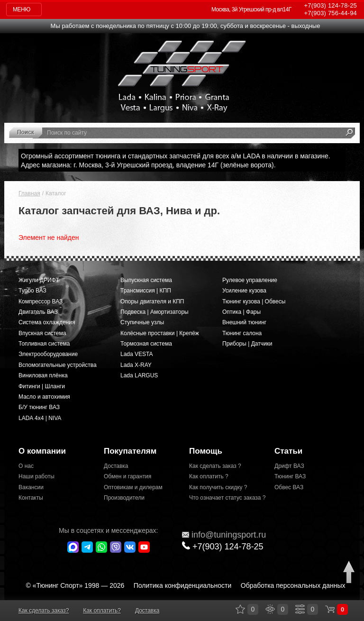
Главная (29, 193)
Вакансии (31, 487)
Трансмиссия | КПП (146, 291)
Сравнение (300, 609)
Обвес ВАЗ (289, 487)
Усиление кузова (244, 291)
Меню (22, 9)
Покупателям (130, 451)
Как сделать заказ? (44, 611)
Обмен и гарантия (127, 476)
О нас (26, 466)
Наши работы (36, 476)
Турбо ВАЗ (32, 291)
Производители (124, 498)
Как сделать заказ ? (215, 466)
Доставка (116, 466)
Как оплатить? (102, 611)
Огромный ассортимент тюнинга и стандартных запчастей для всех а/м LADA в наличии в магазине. (176, 156)
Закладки (240, 609)
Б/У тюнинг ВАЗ (39, 407)
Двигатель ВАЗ (38, 312)
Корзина (330, 609)
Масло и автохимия (44, 397)
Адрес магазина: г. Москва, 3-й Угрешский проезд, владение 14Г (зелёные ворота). (148, 165)
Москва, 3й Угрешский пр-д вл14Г (251, 9)
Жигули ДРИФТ (39, 280)
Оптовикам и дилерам (133, 487)
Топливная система (44, 344)
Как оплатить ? (209, 476)
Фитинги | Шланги (42, 386)
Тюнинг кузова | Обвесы (254, 301)
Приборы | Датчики (247, 344)
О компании (42, 451)
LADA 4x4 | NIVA (40, 418)
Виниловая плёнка (43, 375)
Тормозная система (146, 344)
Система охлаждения (47, 322)
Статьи (288, 451)
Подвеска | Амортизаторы (155, 312)
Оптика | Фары (241, 312)
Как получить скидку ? (218, 487)
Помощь (206, 451)
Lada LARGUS (139, 375)
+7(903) (223, 546)
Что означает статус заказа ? (225, 498)
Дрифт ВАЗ (289, 466)
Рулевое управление (250, 280)
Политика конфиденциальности (183, 585)
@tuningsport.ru (224, 535)
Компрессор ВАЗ (41, 301)
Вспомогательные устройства (58, 365)
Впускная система (42, 333)
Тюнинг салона (242, 333)
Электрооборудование (48, 354)
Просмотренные (270, 609)
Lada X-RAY (136, 365)
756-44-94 (331, 13)
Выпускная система (146, 280)
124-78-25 (331, 5)
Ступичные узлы (142, 322)
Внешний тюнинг (244, 322)
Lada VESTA (136, 354)
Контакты (31, 498)
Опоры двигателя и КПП (152, 301)
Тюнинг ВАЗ (290, 476)
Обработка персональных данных (293, 585)
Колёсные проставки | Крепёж (160, 333)
